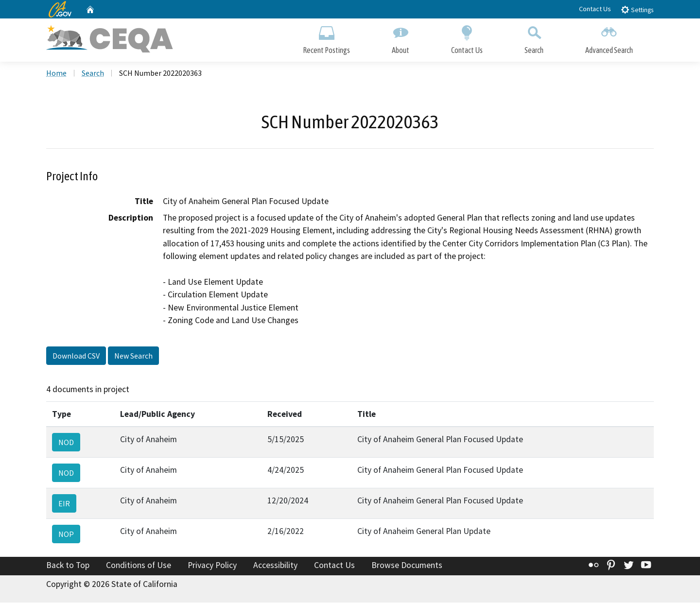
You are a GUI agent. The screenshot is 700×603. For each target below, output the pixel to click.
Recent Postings (326, 38)
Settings (637, 9)
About (401, 38)
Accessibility (275, 566)
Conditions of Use (139, 566)
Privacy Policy (212, 566)
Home (56, 73)
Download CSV (76, 356)
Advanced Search (609, 38)
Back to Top (68, 566)
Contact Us (595, 9)
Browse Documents (407, 566)
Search (534, 38)
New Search (133, 356)
